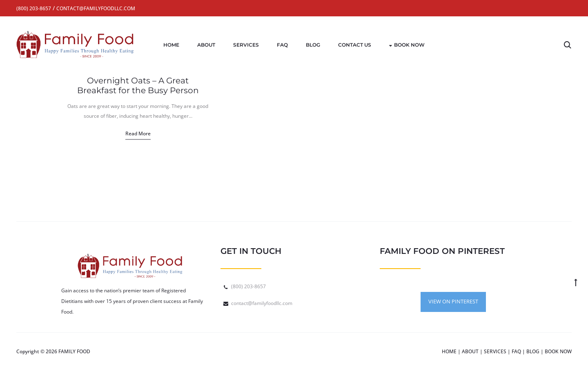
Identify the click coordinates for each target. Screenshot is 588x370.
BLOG (533, 351)
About (206, 45)
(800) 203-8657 (248, 286)
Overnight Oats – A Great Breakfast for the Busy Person (138, 85)
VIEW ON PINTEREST (453, 301)
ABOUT (470, 351)
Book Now (407, 45)
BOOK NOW (558, 351)
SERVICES (495, 351)
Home (171, 45)
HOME (449, 351)
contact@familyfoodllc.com (262, 303)
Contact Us (355, 45)
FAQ (282, 45)
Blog (313, 45)
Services (246, 45)
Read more (138, 133)
